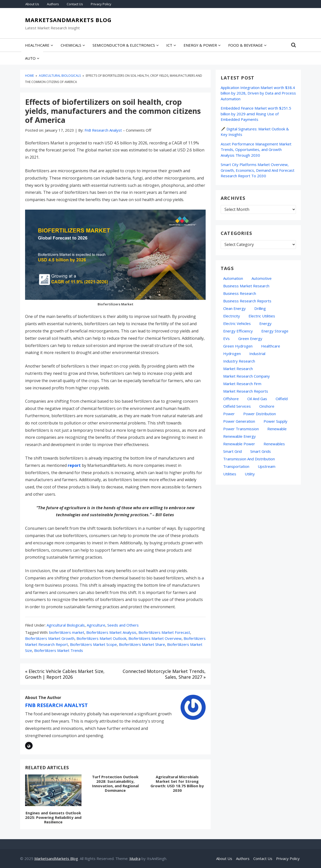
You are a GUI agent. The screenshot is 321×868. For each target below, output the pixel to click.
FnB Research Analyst (56, 705)
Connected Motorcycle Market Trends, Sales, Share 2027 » (164, 674)
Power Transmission (241, 429)
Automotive (262, 278)
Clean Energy (234, 308)
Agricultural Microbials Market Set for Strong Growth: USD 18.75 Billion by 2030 (177, 784)
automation (233, 278)
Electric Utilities (262, 316)
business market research (246, 286)
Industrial (257, 354)
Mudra (135, 858)
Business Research (240, 293)
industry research (239, 361)
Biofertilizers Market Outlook (101, 638)
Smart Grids (261, 451)
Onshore (267, 406)
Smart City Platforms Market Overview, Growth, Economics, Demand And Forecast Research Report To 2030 (258, 170)
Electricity (232, 316)
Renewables (274, 444)
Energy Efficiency (238, 331)
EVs (226, 338)
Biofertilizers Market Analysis (111, 632)
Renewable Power (239, 444)
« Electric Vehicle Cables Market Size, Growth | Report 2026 (65, 674)
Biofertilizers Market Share (142, 644)
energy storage (275, 331)
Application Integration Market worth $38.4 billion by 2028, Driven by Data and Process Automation (258, 93)
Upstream (267, 466)
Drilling (260, 308)
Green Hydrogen (238, 346)
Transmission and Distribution (249, 459)
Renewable (277, 429)
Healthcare (271, 346)
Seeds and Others (123, 625)
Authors (53, 4)
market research (238, 369)
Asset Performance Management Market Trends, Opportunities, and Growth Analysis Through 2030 (256, 150)
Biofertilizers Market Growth (50, 638)
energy (265, 323)
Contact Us (75, 4)
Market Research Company (247, 376)
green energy (250, 338)
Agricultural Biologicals (66, 625)
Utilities (230, 474)
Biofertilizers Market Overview (155, 638)
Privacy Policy (101, 4)
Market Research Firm (242, 384)
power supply (275, 421)
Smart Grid (232, 451)
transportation (236, 466)
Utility (250, 474)
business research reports (247, 301)
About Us (32, 4)
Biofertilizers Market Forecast (164, 632)
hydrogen (232, 354)
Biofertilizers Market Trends (59, 650)
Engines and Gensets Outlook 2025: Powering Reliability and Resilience (53, 817)
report (74, 465)
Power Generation (239, 421)
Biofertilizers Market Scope (93, 644)
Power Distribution (260, 414)
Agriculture (96, 625)
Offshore (231, 399)
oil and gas (257, 399)
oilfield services (237, 406)
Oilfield (282, 399)
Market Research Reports (246, 391)
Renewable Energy (239, 436)
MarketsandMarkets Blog (68, 20)
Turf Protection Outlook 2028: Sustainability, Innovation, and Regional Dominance (115, 784)
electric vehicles (237, 323)
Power (229, 414)
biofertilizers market (67, 632)
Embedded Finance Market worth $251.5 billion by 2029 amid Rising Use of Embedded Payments (256, 114)
